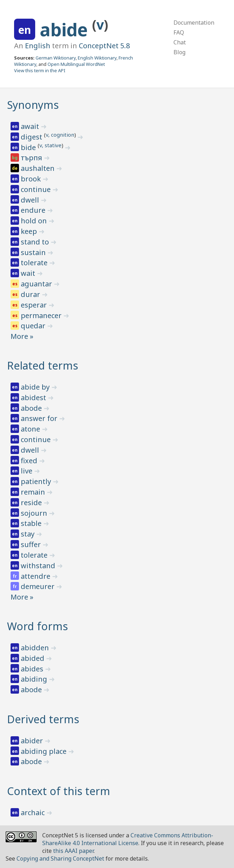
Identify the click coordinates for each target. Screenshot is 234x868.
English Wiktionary (97, 58)
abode (32, 408)
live (27, 471)
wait (29, 273)
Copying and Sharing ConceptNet (60, 858)
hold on (35, 221)
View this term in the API (40, 70)
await (31, 126)
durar (31, 294)
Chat (180, 42)
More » (22, 336)
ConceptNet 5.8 (104, 46)
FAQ (179, 32)
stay (29, 534)
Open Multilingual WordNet (76, 64)
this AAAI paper (73, 851)
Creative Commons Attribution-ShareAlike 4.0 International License (128, 839)
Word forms (37, 626)
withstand (39, 566)
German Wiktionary (56, 58)
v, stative (50, 145)
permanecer (42, 315)
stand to (36, 242)
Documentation (194, 23)
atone (31, 429)
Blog (179, 52)
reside (32, 503)
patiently (37, 481)
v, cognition (60, 135)
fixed (30, 461)
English (38, 46)
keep (30, 231)
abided (33, 658)
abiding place (45, 751)
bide (29, 147)
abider (33, 741)
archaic (34, 813)
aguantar (37, 284)
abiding (35, 679)
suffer (32, 544)
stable (32, 523)
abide (66, 30)
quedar (34, 326)
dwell (31, 200)
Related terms (43, 365)
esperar (35, 305)
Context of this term (59, 791)
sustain (34, 252)
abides (33, 669)
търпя (32, 158)
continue (37, 189)
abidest (34, 398)
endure (34, 210)
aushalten (39, 168)
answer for (40, 418)
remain (34, 492)
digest (32, 137)
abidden (36, 648)
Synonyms (33, 105)
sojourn (35, 513)
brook (32, 179)
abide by (36, 387)
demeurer (39, 586)
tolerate (35, 263)
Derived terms (43, 719)
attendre (36, 576)
